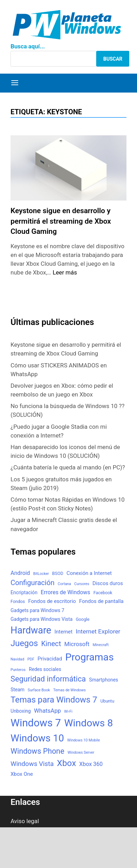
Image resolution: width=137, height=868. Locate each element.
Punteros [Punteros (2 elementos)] (18, 670)
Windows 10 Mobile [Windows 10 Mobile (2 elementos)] (83, 740)
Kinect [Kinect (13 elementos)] (51, 644)
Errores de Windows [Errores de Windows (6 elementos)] (66, 592)
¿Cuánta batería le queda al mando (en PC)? (68, 467)
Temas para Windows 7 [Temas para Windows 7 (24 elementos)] (54, 700)
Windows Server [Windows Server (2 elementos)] (81, 752)
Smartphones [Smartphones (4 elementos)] (104, 680)
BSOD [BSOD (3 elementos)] (58, 574)
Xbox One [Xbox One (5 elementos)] (22, 774)
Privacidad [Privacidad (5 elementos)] (50, 659)
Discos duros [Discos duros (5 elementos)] (108, 583)
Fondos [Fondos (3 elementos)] (18, 602)
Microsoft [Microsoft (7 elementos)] (77, 644)
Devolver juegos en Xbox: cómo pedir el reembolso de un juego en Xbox (62, 390)
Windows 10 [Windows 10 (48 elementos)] (37, 738)
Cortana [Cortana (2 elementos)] (64, 584)
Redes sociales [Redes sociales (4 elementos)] (45, 669)
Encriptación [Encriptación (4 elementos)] (24, 592)
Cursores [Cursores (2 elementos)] (82, 584)
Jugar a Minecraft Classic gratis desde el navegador (64, 524)
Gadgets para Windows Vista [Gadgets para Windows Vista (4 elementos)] (41, 619)
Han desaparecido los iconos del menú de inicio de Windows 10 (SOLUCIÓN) (65, 451)
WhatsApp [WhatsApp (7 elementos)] (48, 711)
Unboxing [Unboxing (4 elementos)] (21, 711)
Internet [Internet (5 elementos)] (63, 632)
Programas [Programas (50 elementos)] (90, 657)
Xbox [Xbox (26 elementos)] (66, 763)
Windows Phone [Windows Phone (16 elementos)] (37, 751)
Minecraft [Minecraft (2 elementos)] (101, 645)
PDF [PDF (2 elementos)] (31, 659)
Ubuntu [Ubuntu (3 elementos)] (107, 701)
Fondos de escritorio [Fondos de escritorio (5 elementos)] (52, 601)
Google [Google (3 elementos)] (83, 619)
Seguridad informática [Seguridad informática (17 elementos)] (48, 679)
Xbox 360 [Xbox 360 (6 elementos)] (91, 764)
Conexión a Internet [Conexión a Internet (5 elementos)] (89, 573)
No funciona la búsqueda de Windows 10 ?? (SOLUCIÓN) (67, 410)
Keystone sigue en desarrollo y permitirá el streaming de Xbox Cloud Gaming (61, 221)
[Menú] (15, 83)
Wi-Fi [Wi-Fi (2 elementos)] (68, 711)
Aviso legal (25, 821)
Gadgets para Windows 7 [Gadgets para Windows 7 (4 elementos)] (37, 610)
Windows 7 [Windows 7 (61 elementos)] (36, 723)
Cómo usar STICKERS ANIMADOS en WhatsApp (59, 370)
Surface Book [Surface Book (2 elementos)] (39, 690)
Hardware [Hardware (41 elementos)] (31, 630)
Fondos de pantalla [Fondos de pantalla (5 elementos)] (101, 601)
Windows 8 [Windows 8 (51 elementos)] (89, 723)
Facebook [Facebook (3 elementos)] (103, 593)
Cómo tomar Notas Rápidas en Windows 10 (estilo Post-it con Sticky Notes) (68, 504)
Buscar (113, 59)
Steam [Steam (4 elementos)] (18, 690)
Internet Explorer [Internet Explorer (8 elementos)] (98, 631)
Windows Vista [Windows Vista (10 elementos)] (32, 764)
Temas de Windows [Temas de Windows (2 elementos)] (69, 690)
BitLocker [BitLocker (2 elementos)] (41, 574)
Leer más (65, 272)
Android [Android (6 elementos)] (20, 573)
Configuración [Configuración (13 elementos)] (32, 583)
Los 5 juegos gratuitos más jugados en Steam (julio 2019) (61, 484)
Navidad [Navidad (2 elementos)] (17, 659)
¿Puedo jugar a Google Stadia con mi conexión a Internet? (59, 431)
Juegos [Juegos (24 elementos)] (24, 643)
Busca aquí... (28, 46)
